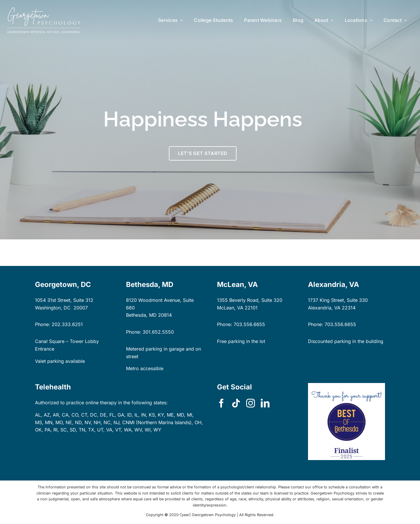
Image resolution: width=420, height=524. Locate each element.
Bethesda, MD (141, 315)
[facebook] (221, 403)
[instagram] (251, 403)
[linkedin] (265, 403)
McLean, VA (230, 308)
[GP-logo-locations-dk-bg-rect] (44, 10)
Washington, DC (53, 308)
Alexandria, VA (324, 308)
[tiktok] (236, 403)
